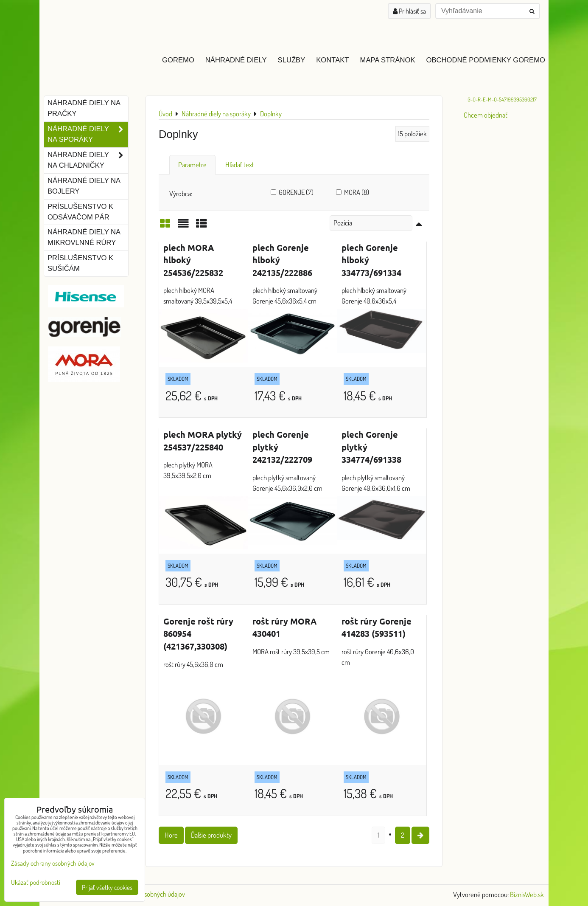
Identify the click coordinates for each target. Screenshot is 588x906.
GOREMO (178, 60)
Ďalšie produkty (211, 835)
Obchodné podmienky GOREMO (486, 60)
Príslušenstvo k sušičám (80, 263)
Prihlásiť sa (409, 11)
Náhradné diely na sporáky (88, 135)
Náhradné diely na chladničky (88, 160)
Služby (292, 60)
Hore (171, 835)
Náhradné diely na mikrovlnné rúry (84, 237)
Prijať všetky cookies (107, 887)
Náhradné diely (236, 60)
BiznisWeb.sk (527, 894)
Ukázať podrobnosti (36, 882)
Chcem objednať (486, 115)
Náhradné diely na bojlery (84, 186)
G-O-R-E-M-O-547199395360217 (502, 99)
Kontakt (332, 60)
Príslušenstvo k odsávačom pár (80, 212)
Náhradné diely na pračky (84, 108)
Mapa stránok (388, 60)
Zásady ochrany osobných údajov (53, 863)
